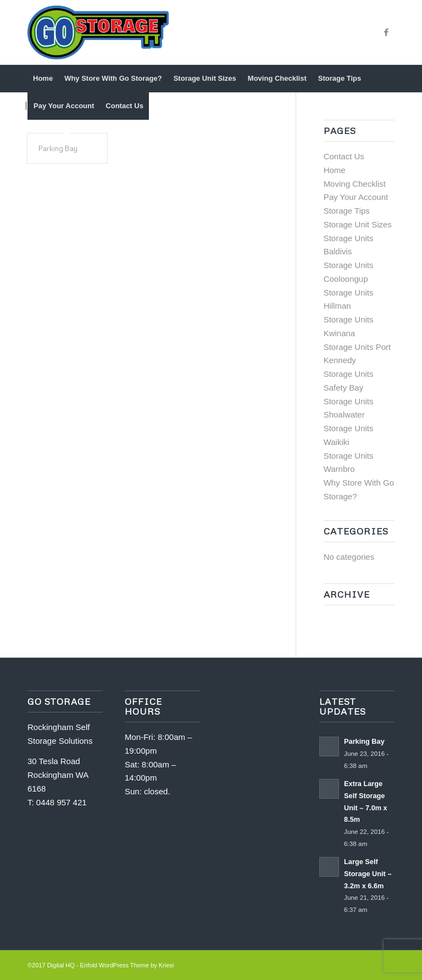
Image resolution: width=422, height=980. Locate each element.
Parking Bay (58, 148)
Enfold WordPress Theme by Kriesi (127, 965)
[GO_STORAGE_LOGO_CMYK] (98, 32)
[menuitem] (43, 79)
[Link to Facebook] (386, 32)
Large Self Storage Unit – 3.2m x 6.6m (368, 873)
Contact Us (344, 156)
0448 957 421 (62, 802)
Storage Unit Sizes (358, 224)
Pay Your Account (356, 197)
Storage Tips (347, 211)
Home (335, 170)
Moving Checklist (355, 184)
